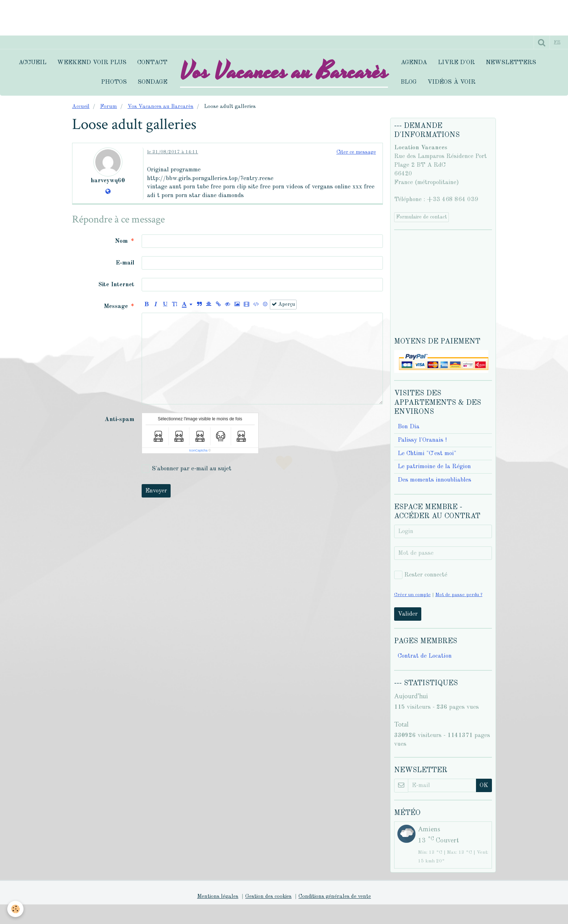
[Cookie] (15, 909)
